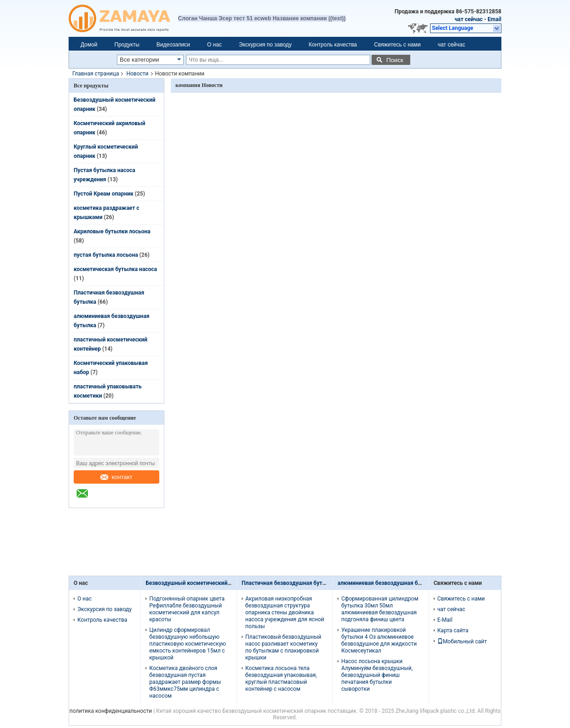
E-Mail (445, 620)
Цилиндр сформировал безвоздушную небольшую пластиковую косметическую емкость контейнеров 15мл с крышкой (187, 644)
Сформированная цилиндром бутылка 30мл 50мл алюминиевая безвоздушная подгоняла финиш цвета (380, 609)
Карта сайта (453, 630)
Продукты (127, 45)
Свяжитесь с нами (397, 45)
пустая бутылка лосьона (106, 255)
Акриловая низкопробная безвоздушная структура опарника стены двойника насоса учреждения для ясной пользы (285, 612)
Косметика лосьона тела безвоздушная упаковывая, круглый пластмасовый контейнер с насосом (281, 679)
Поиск (395, 60)
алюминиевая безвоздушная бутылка (387, 583)
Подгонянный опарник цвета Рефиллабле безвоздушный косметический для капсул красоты (187, 609)
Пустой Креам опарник (104, 194)
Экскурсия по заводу (265, 45)
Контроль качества (333, 45)
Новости (137, 74)
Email (494, 19)
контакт (116, 477)
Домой (89, 45)
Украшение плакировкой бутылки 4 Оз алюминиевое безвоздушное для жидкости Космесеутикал (379, 640)
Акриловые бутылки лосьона (112, 231)
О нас (215, 45)
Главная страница (96, 74)
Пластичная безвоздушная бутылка (289, 583)
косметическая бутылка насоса (115, 269)
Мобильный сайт (462, 641)
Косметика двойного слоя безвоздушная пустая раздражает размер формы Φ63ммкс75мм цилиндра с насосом (185, 682)
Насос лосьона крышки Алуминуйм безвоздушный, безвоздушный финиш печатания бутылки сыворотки (377, 675)
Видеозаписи (173, 45)
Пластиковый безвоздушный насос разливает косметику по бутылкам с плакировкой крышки (283, 647)
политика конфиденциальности (111, 711)
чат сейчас (468, 19)
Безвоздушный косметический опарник (198, 583)
